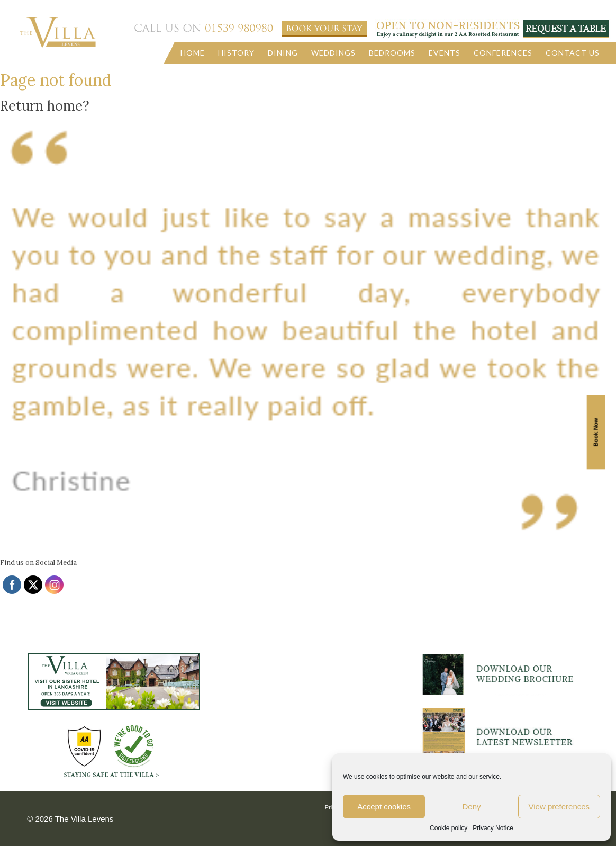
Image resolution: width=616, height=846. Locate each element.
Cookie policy (449, 828)
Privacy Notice (493, 828)
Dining (283, 53)
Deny (471, 807)
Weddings (333, 53)
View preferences (559, 807)
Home (193, 53)
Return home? (45, 106)
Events (445, 53)
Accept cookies (384, 807)
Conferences (503, 53)
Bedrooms (392, 53)
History (236, 53)
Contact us (573, 53)
